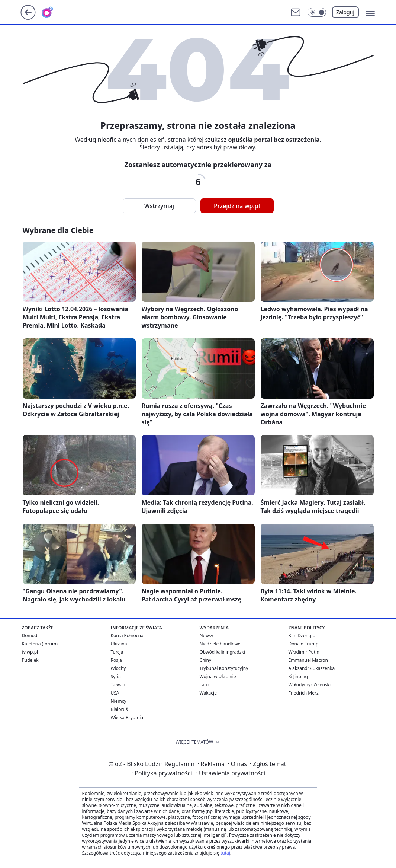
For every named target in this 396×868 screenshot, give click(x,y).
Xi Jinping (298, 676)
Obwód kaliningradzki (222, 652)
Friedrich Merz (304, 693)
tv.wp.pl (30, 652)
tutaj (225, 853)
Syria (116, 676)
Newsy (207, 636)
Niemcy (119, 701)
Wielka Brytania (127, 717)
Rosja (116, 660)
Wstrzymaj (159, 206)
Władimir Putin (304, 652)
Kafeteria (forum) (40, 644)
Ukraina (119, 644)
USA (115, 693)
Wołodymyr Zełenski (310, 685)
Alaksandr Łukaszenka (312, 668)
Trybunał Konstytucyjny (224, 668)
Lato (204, 685)
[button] (370, 12)
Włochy (118, 668)
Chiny (206, 660)
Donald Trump (304, 644)
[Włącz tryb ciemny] (317, 12)
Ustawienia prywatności (231, 773)
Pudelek (30, 660)
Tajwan (118, 685)
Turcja (117, 652)
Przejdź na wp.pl (237, 206)
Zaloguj (345, 12)
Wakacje (208, 693)
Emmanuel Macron (308, 660)
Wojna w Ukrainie (218, 676)
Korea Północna (127, 636)
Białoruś (119, 709)
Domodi (30, 636)
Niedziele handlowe (220, 644)
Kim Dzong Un (304, 636)
